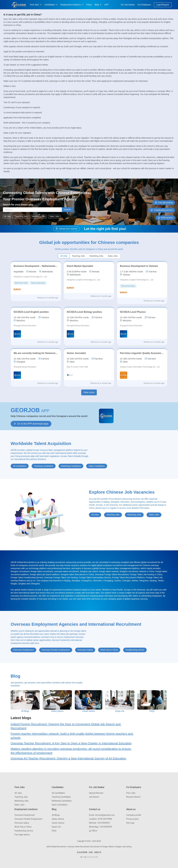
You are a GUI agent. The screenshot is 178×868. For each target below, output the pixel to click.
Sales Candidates (60, 805)
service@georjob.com (102, 815)
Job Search (94, 797)
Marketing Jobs (22, 801)
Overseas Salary (22, 823)
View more (89, 392)
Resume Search (133, 797)
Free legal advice (22, 835)
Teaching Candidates (61, 797)
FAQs (54, 831)
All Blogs (56, 815)
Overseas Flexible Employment (28, 819)
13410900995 (99, 823)
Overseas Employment (25, 815)
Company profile (134, 815)
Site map (130, 823)
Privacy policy (133, 819)
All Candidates (58, 793)
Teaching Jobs (21, 797)
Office (93, 831)
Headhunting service (24, 831)
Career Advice (58, 823)
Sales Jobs (20, 805)
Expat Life (56, 827)
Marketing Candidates (62, 801)
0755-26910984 (101, 819)
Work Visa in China (23, 827)
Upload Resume (96, 793)
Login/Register (163, 5)
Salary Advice (58, 819)
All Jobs (18, 793)
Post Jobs (131, 793)
